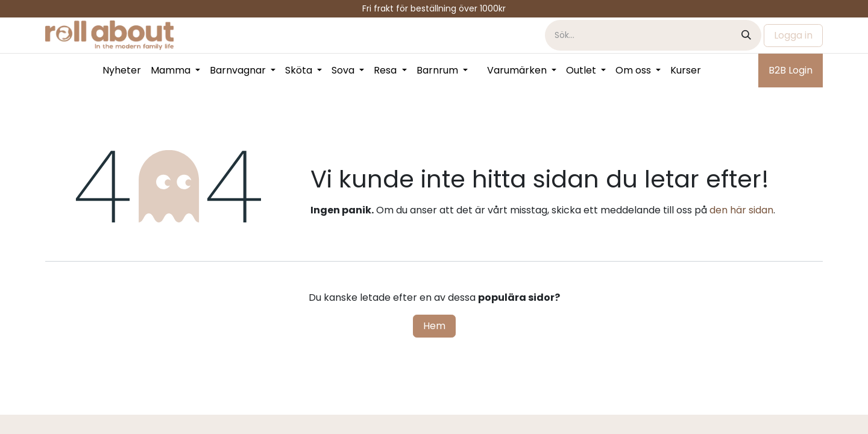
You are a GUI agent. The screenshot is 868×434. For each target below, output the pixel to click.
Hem (434, 326)
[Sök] (746, 35)
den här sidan (741, 210)
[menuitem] (122, 71)
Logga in (793, 35)
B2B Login (791, 70)
